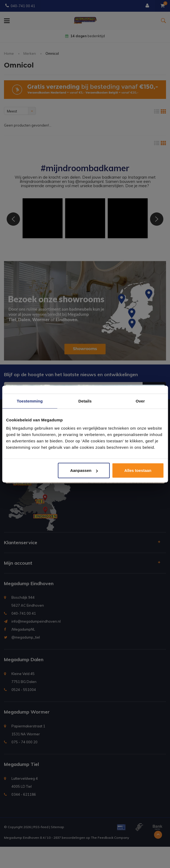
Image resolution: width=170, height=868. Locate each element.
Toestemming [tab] (30, 401)
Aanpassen (84, 470)
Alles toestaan (138, 470)
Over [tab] (140, 401)
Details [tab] (85, 401)
